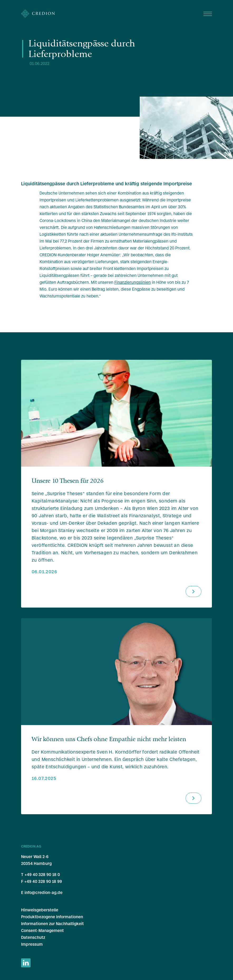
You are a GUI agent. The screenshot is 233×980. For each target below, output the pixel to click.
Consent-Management (42, 931)
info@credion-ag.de (43, 893)
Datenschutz (33, 937)
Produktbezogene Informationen (52, 917)
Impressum (32, 944)
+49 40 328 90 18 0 (42, 875)
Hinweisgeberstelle (40, 910)
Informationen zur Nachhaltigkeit (52, 924)
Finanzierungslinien (133, 282)
